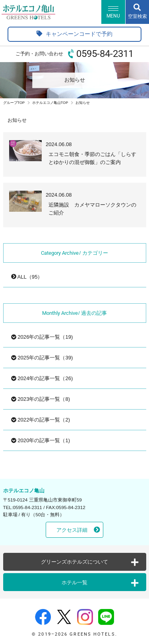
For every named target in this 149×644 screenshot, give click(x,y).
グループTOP (14, 103)
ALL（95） (27, 277)
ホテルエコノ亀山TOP (50, 103)
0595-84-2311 (105, 54)
